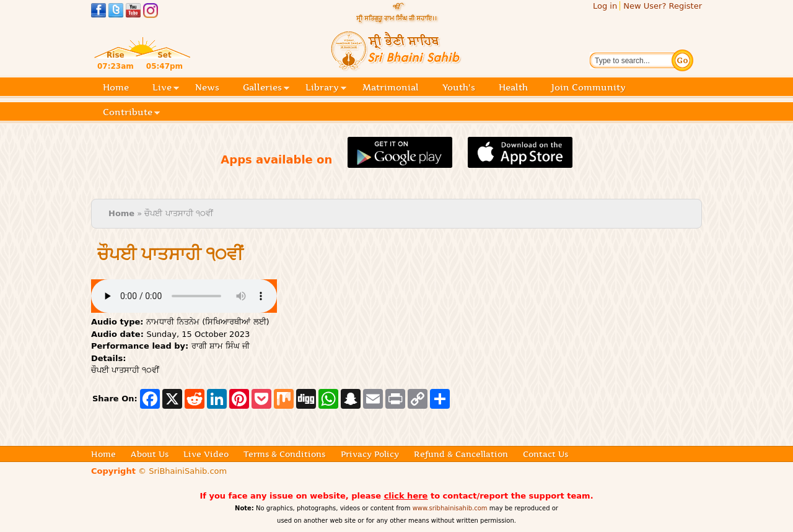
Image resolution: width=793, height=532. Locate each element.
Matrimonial (391, 87)
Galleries (266, 88)
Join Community (589, 87)
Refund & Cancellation (461, 454)
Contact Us (545, 454)
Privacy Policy (370, 454)
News (207, 87)
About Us (150, 454)
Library (326, 88)
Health (513, 87)
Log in (605, 6)
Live (166, 88)
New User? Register (663, 6)
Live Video (206, 454)
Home (116, 87)
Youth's (459, 87)
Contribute (131, 113)
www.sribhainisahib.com (450, 508)
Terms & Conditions (284, 454)
